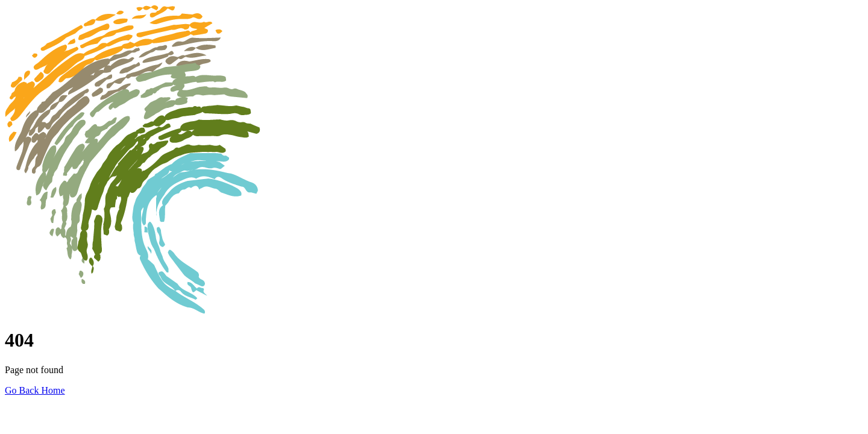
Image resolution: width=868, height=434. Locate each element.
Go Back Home (35, 390)
